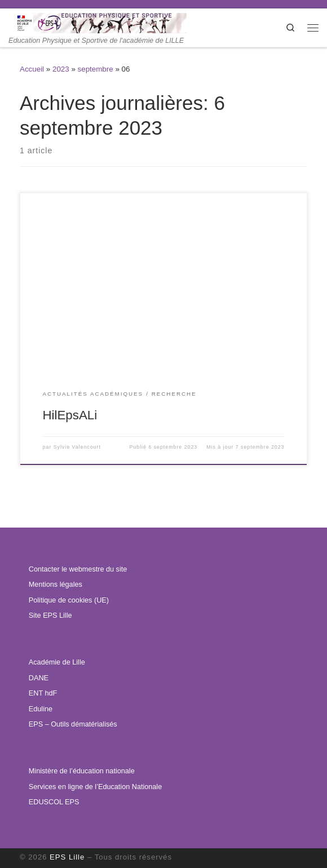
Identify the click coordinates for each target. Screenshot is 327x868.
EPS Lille (67, 857)
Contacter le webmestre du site (78, 569)
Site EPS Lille (50, 615)
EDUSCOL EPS (54, 802)
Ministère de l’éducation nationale (82, 771)
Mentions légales (56, 584)
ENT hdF (43, 693)
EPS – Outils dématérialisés (73, 724)
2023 (61, 69)
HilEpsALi (70, 415)
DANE (39, 678)
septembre (96, 69)
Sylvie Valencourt (77, 447)
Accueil (32, 69)
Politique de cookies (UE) (69, 600)
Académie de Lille (57, 662)
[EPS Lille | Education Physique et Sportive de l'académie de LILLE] (111, 22)
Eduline (41, 709)
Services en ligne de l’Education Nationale (95, 787)
